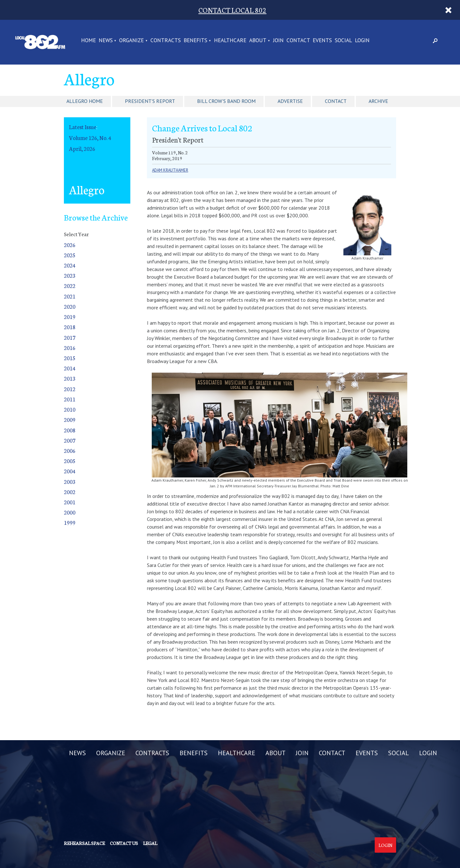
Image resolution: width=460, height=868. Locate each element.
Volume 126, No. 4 (90, 138)
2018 (70, 327)
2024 (70, 265)
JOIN (278, 41)
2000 (70, 512)
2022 (70, 286)
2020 (70, 306)
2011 (70, 399)
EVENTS (322, 41)
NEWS (106, 41)
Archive (378, 101)
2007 (70, 440)
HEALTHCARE (230, 41)
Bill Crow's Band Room (226, 101)
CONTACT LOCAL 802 (232, 10)
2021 (70, 296)
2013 (70, 378)
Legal (150, 843)
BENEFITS (195, 41)
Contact (336, 101)
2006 (70, 450)
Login (385, 845)
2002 (70, 492)
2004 (70, 471)
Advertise (290, 101)
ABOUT (258, 41)
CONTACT (298, 41)
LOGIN (362, 41)
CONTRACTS (166, 41)
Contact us (124, 843)
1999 (70, 522)
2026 (70, 245)
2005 (70, 461)
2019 (70, 317)
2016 (70, 348)
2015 (70, 358)
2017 (70, 337)
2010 (70, 409)
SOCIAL (343, 41)
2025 (70, 255)
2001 (70, 502)
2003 (70, 481)
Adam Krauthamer (170, 170)
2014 (70, 368)
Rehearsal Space (84, 843)
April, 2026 (82, 148)
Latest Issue (83, 127)
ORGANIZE (131, 41)
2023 (70, 275)
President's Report (150, 101)
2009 (70, 419)
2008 (70, 430)
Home (88, 41)
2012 (70, 389)
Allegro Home (85, 101)
